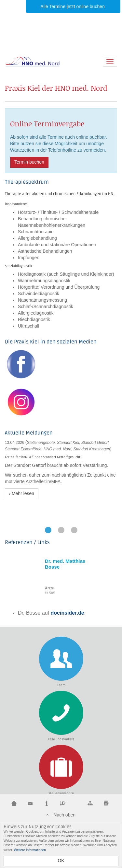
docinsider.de (68, 613)
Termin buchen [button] (29, 162)
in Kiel (50, 590)
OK (61, 861)
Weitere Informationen (30, 850)
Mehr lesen (22, 493)
